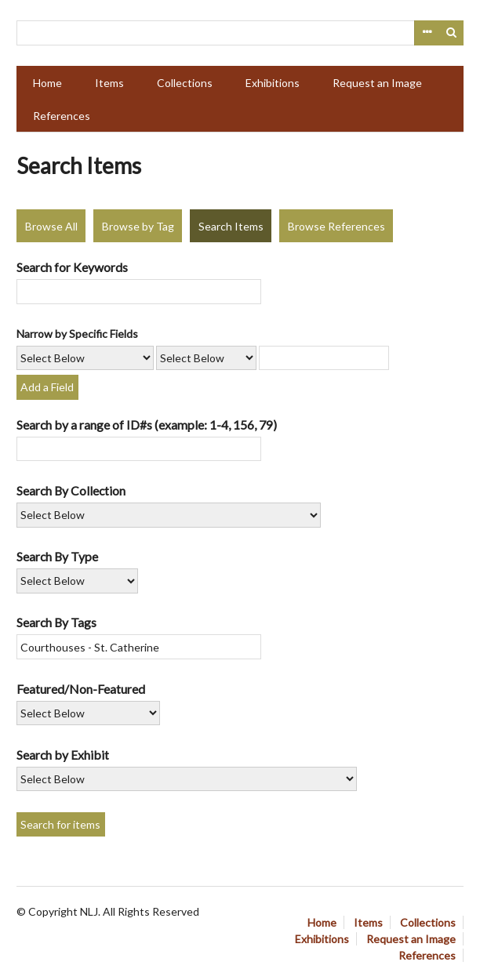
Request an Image (377, 83)
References (62, 116)
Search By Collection (71, 490)
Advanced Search (427, 33)
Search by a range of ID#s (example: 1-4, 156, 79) (147, 425)
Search (452, 33)
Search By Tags (56, 622)
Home (47, 83)
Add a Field (47, 387)
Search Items (231, 226)
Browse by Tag (138, 226)
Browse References (336, 226)
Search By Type (57, 556)
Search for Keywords (72, 267)
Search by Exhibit (63, 755)
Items (109, 83)
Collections (185, 83)
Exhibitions (273, 83)
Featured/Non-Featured (81, 689)
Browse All (51, 226)
